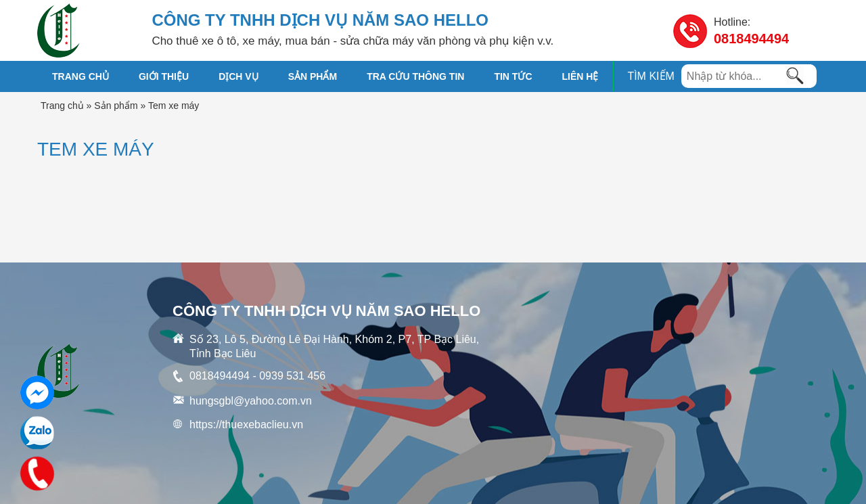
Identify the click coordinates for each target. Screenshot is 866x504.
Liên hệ (580, 76)
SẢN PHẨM (313, 76)
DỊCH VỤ (238, 76)
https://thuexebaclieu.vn (246, 425)
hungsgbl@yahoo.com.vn (251, 401)
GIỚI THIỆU (164, 76)
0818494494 (751, 39)
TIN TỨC (513, 76)
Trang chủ (81, 76)
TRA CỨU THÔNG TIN (415, 76)
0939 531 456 (292, 376)
